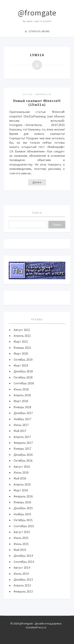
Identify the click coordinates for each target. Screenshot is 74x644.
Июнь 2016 (21, 472)
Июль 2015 (21, 538)
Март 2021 (21, 341)
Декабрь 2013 (23, 579)
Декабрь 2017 (23, 413)
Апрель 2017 (22, 437)
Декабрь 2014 (23, 556)
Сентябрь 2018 (24, 383)
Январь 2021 (22, 348)
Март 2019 (21, 365)
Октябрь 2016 (23, 460)
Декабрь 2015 (23, 508)
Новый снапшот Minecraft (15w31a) (37, 103)
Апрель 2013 (22, 585)
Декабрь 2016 (23, 455)
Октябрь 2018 (23, 377)
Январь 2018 (22, 407)
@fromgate (37, 13)
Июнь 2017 (21, 425)
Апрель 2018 (22, 395)
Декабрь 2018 (23, 371)
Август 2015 (22, 532)
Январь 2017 (22, 449)
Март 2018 (21, 401)
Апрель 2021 (22, 336)
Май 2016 (20, 478)
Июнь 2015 (21, 544)
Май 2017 (20, 431)
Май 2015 (20, 550)
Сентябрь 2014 (24, 562)
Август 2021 (22, 330)
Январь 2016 (22, 502)
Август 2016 (22, 467)
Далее (37, 182)
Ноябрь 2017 (22, 419)
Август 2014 (22, 567)
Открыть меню (39, 31)
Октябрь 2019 (23, 359)
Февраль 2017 (23, 443)
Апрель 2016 (22, 484)
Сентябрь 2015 (24, 526)
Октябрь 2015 (23, 520)
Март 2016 (21, 490)
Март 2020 (21, 353)
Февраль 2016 (23, 496)
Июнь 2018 (21, 389)
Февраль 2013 (23, 591)
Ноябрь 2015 (22, 514)
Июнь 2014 (21, 574)
